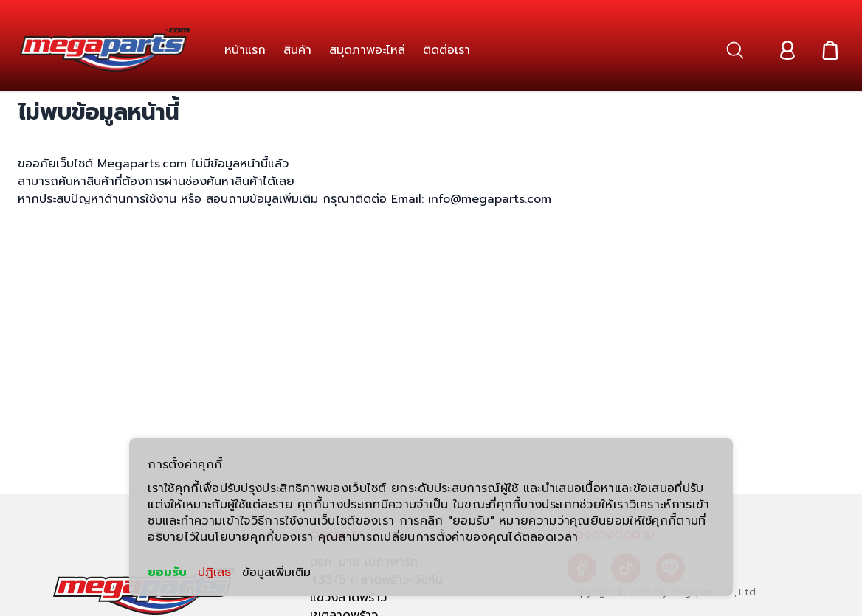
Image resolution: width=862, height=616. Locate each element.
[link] (245, 50)
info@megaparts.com (487, 199)
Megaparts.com (142, 164)
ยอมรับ (167, 572)
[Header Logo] (105, 50)
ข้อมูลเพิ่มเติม (276, 572)
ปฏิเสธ (214, 572)
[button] (735, 50)
